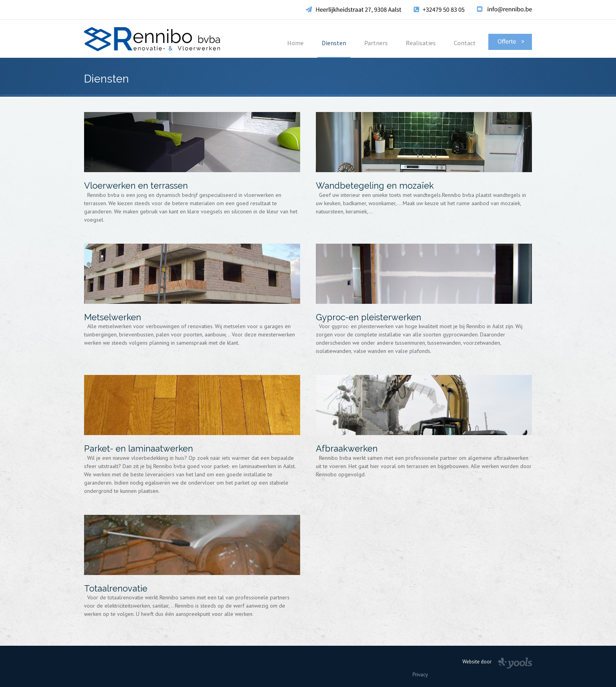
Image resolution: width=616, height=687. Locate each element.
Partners (376, 43)
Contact (465, 43)
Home (295, 43)
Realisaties (421, 43)
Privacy (420, 675)
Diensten (334, 43)
